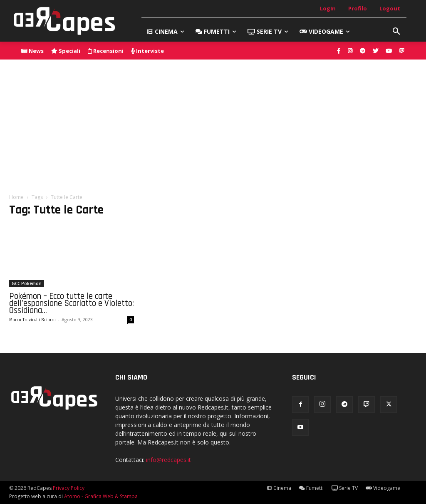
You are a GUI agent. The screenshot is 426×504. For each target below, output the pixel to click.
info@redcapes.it (168, 460)
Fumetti (311, 488)
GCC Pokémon (27, 283)
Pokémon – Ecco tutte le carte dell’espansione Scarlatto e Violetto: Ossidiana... (72, 303)
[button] (396, 32)
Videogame (383, 488)
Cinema (279, 488)
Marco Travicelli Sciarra (32, 320)
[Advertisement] (213, 122)
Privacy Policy (69, 488)
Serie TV (345, 488)
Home (16, 197)
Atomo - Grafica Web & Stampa (101, 496)
